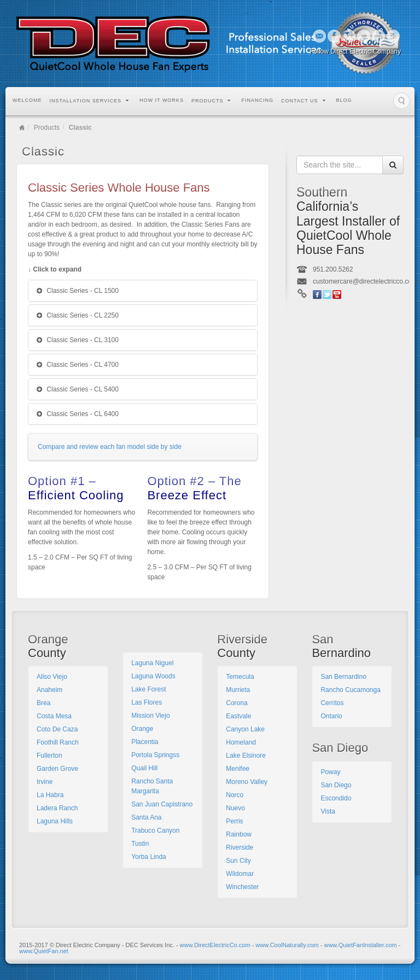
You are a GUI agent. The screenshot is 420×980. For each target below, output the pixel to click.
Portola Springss (155, 755)
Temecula (240, 677)
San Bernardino (343, 677)
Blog (344, 100)
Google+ (349, 36)
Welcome (27, 100)
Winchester (242, 887)
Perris (234, 821)
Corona (237, 703)
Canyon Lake (245, 729)
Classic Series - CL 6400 (78, 414)
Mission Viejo (150, 716)
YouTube (379, 36)
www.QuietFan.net (44, 951)
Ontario (331, 716)
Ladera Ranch (57, 808)
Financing (257, 100)
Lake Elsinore (246, 756)
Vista (328, 811)
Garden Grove (57, 769)
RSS (393, 36)
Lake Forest (148, 689)
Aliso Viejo (52, 677)
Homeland (241, 742)
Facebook (334, 36)
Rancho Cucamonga (350, 690)
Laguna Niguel (152, 663)
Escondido (336, 798)
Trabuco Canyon (155, 831)
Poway (330, 772)
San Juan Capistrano (162, 804)
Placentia (145, 742)
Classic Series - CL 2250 (78, 315)
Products (211, 101)
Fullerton (49, 756)
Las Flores (147, 702)
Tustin (140, 844)
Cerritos (332, 703)
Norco (235, 795)
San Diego (336, 785)
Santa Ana (146, 817)
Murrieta (238, 690)
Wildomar (240, 874)
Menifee (238, 769)
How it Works (162, 100)
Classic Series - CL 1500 (78, 291)
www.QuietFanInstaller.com (360, 945)
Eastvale (238, 716)
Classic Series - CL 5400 (78, 389)
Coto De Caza (57, 729)
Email (320, 36)
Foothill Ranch (58, 742)
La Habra (50, 795)
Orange (142, 729)
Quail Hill (144, 768)
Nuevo (235, 808)
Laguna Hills (55, 821)
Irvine (45, 782)
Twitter (364, 36)
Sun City (238, 861)
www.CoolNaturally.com (287, 945)
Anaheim (49, 690)
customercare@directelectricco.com (365, 281)
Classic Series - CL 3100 (78, 340)
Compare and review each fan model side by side (110, 447)
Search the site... (401, 101)
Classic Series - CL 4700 (78, 365)
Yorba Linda (149, 857)
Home (22, 128)
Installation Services (90, 101)
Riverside (240, 848)
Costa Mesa (54, 716)
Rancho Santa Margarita (152, 786)
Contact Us (304, 101)
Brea (43, 703)
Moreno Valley (247, 782)
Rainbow (239, 834)
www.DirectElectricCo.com (215, 945)
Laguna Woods (153, 676)
